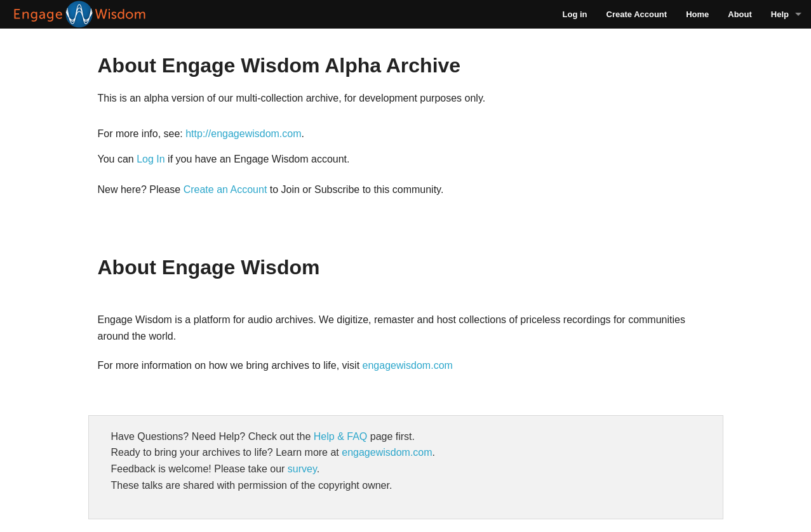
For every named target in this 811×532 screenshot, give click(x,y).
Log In (151, 159)
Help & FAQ (340, 436)
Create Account (637, 14)
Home (697, 14)
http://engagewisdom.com (243, 134)
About (740, 14)
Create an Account (225, 190)
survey (302, 469)
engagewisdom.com (408, 365)
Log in (575, 14)
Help (780, 14)
